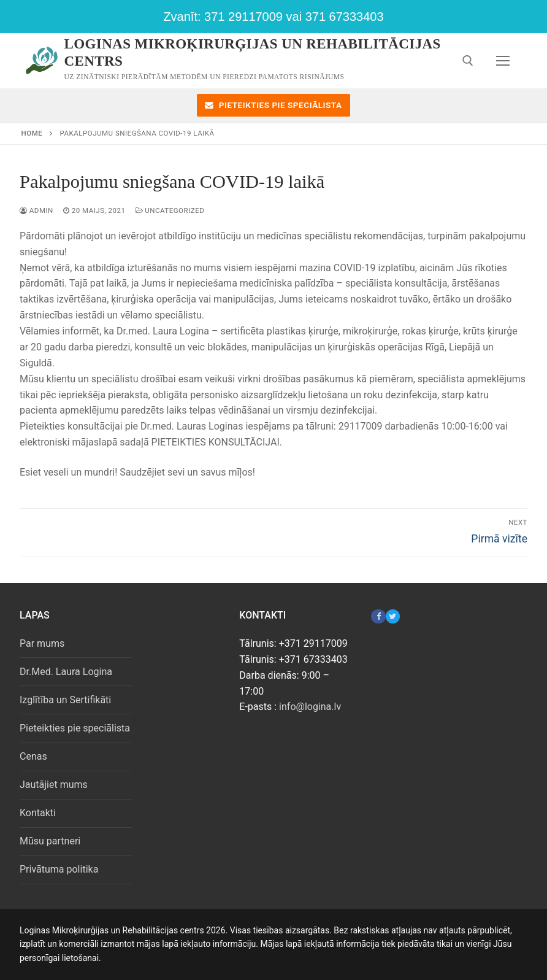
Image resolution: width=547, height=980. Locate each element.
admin (36, 210)
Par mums (42, 643)
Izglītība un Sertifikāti (65, 700)
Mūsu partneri (50, 841)
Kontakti (38, 813)
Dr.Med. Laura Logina (66, 672)
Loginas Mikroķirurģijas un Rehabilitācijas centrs (253, 52)
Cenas (33, 756)
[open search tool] (468, 61)
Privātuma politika (59, 869)
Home (32, 133)
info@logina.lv (310, 707)
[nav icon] (503, 61)
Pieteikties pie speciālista (273, 105)
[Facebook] (378, 616)
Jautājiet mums (54, 785)
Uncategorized (170, 210)
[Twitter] (393, 616)
